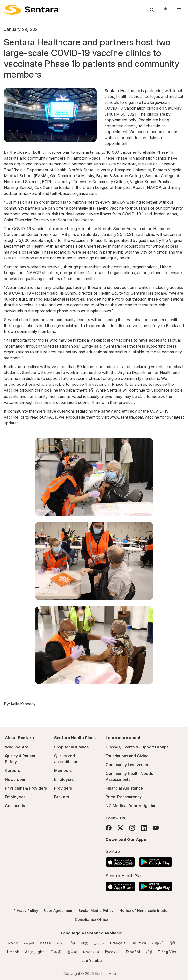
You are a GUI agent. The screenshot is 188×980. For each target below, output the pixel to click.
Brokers (61, 797)
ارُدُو (149, 952)
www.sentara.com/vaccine (134, 417)
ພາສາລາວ (91, 952)
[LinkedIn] (144, 828)
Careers (12, 770)
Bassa (45, 943)
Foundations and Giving (127, 756)
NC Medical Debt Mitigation (131, 806)
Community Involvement (128, 765)
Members (63, 770)
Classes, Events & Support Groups (137, 747)
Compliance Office (91, 919)
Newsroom (15, 779)
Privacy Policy (26, 911)
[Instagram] (132, 828)
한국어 (72, 952)
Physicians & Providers (26, 788)
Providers (63, 788)
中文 (84, 943)
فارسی (99, 943)
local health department (69, 390)
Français (118, 943)
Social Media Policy (96, 911)
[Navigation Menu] (179, 10)
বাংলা (61, 943)
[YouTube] (156, 828)
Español (133, 952)
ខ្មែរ (73, 943)
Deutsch (139, 943)
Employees (15, 797)
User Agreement (58, 911)
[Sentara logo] (32, 10)
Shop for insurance (71, 747)
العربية (29, 943)
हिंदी (172, 943)
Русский (112, 952)
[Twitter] (120, 828)
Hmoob (13, 952)
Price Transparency (124, 797)
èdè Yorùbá (92, 961)
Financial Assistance (124, 788)
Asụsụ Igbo (35, 952)
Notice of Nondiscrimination (145, 911)
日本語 (56, 952)
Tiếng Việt (167, 952)
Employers (64, 779)
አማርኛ (13, 943)
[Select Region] (165, 10)
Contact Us (15, 806)
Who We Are (17, 747)
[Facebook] (109, 828)
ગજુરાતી (158, 943)
